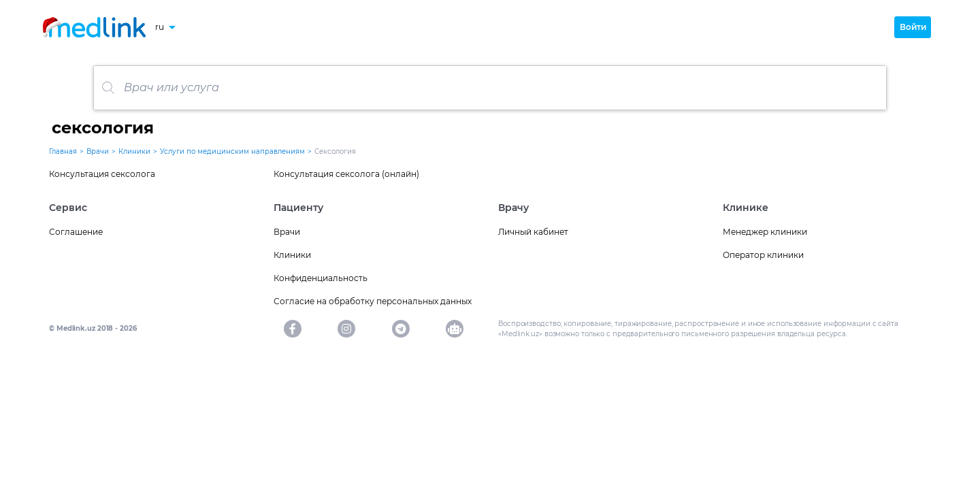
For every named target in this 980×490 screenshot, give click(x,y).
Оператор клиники (763, 255)
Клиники (134, 151)
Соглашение (76, 232)
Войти (913, 27)
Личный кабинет (533, 232)
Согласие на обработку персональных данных (373, 301)
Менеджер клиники (765, 232)
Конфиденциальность (321, 278)
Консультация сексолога (102, 174)
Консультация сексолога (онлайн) (346, 174)
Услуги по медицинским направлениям (232, 151)
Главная (63, 151)
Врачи (98, 151)
